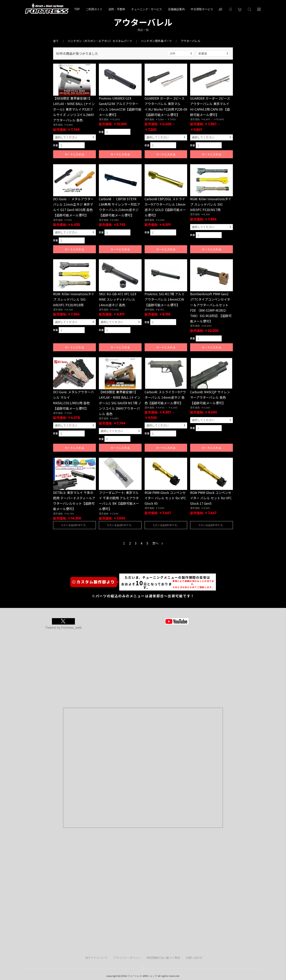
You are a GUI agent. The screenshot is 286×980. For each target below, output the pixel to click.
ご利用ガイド (94, 9)
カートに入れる (74, 154)
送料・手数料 (117, 9)
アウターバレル (191, 41)
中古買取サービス (202, 9)
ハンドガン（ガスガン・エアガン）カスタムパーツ (100, 41)
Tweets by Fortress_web (63, 627)
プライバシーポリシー (127, 958)
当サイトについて (96, 958)
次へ (157, 543)
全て (56, 41)
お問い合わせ (194, 958)
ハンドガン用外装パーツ (156, 41)
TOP (77, 9)
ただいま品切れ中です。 (74, 525)
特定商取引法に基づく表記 (163, 958)
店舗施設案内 (176, 9)
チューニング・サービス (147, 9)
